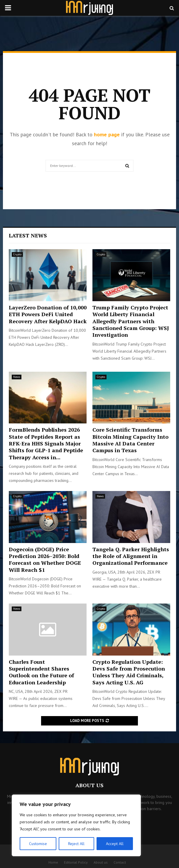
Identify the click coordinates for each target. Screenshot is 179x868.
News (17, 377)
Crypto (17, 254)
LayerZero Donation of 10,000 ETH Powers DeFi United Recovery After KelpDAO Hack (48, 314)
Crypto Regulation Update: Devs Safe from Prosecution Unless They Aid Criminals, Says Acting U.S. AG (129, 672)
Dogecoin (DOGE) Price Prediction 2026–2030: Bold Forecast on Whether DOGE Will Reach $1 (45, 559)
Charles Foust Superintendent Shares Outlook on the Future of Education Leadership (41, 672)
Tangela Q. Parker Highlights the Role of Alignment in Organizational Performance (131, 556)
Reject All (76, 844)
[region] (76, 825)
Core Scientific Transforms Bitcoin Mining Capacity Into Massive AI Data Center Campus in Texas (130, 440)
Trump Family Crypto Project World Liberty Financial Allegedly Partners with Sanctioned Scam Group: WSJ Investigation (131, 321)
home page (107, 134)
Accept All (115, 844)
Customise (38, 844)
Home (53, 862)
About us (101, 862)
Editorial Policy (76, 862)
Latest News (28, 235)
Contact (120, 862)
